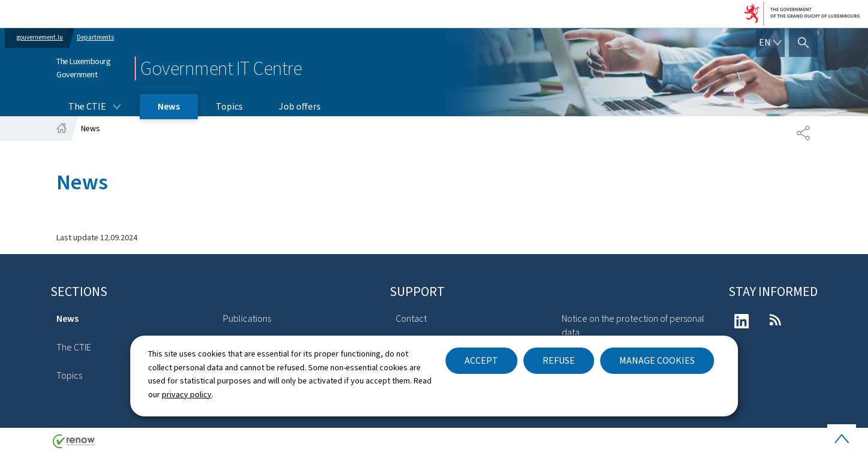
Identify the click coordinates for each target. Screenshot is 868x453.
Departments (95, 37)
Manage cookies (657, 360)
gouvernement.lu (40, 37)
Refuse (559, 360)
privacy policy (187, 395)
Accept (481, 360)
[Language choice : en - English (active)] (770, 43)
